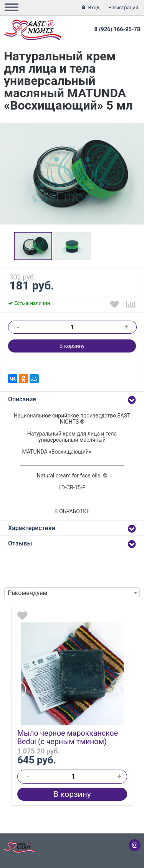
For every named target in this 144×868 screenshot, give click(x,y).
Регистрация (123, 7)
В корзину (72, 346)
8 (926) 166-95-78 (117, 29)
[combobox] (72, 593)
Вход (94, 7)
